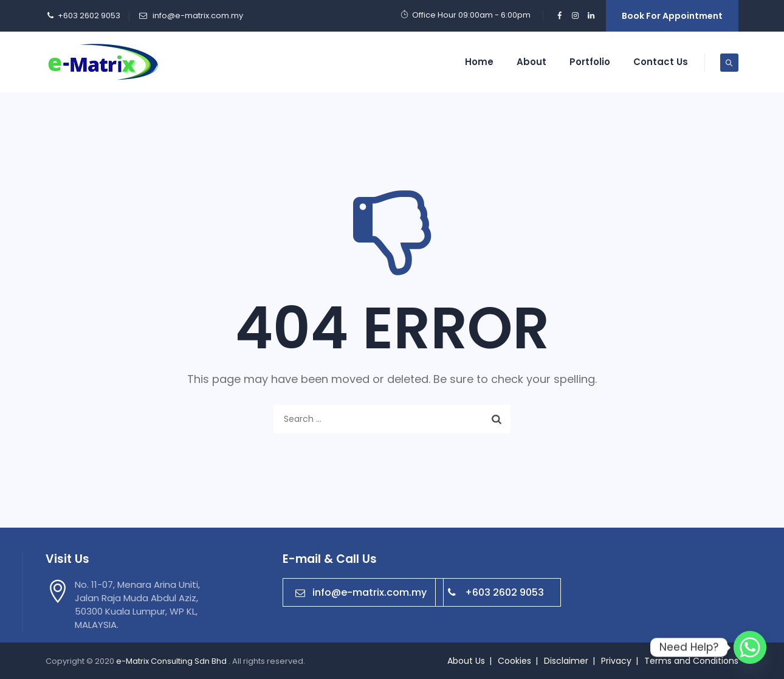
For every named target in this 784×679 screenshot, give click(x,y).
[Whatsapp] (750, 647)
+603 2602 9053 (496, 592)
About (531, 62)
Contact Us (661, 62)
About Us (466, 661)
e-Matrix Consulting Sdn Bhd (172, 661)
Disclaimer (566, 661)
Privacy (616, 661)
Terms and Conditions (691, 661)
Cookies (514, 661)
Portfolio (590, 62)
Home (479, 62)
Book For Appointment (672, 16)
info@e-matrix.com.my (197, 16)
